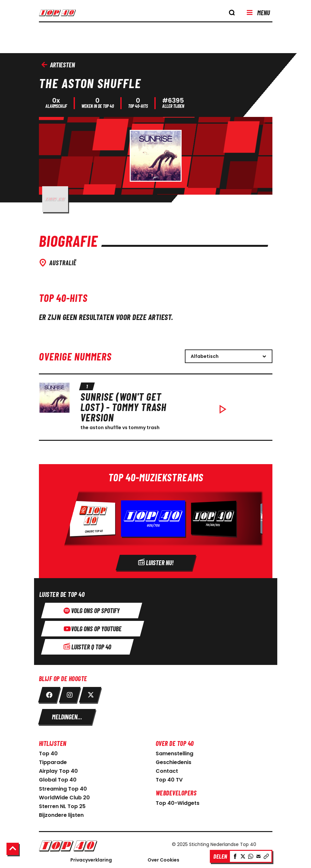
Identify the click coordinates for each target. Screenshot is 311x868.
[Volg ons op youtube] (93, 627)
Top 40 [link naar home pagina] (48, 752)
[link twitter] (90, 693)
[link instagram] (70, 693)
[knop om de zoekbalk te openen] (232, 13)
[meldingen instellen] (67, 715)
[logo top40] (64, 15)
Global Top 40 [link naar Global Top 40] (58, 778)
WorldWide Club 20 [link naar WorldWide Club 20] (64, 796)
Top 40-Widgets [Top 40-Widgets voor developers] (178, 801)
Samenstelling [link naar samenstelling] (174, 752)
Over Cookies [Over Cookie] (163, 858)
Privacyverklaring (91, 858)
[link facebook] (49, 693)
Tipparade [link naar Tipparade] (53, 761)
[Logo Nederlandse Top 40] (97, 844)
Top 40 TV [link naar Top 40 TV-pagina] (169, 778)
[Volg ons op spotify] (92, 609)
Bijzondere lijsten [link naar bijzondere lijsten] (61, 813)
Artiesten (58, 65)
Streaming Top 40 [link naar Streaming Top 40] (63, 787)
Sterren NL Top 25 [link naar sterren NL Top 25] (62, 805)
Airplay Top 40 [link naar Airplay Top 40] (58, 769)
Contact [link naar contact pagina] (167, 769)
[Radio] (156, 520)
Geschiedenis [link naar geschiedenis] (173, 761)
